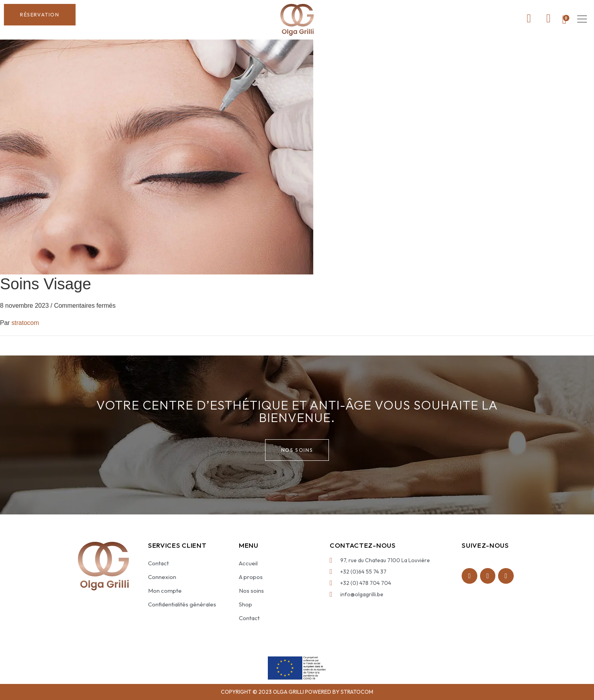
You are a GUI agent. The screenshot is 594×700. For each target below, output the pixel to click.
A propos (251, 577)
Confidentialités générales (182, 604)
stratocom (25, 323)
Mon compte (165, 591)
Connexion (162, 577)
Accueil (248, 563)
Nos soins (251, 591)
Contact (158, 563)
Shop (246, 604)
